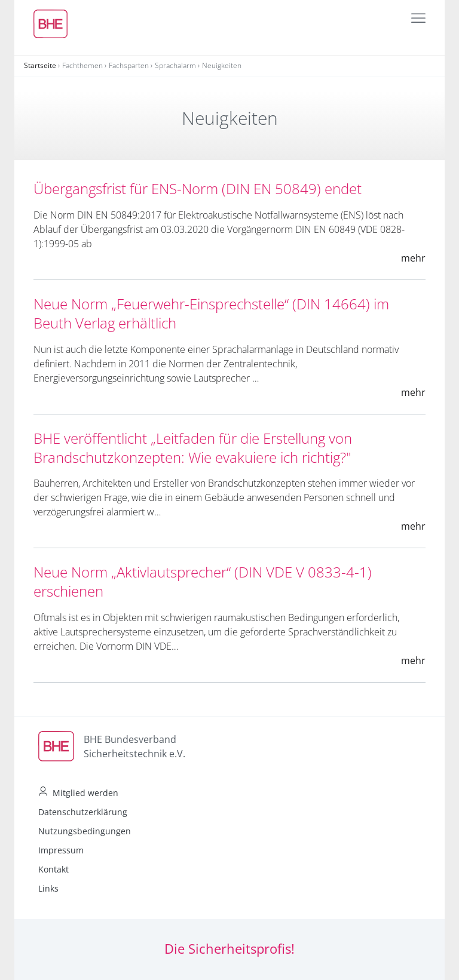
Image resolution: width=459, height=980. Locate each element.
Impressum (61, 850)
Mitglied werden (85, 793)
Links (48, 888)
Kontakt (53, 869)
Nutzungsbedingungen (85, 831)
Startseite (40, 65)
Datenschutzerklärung (83, 812)
